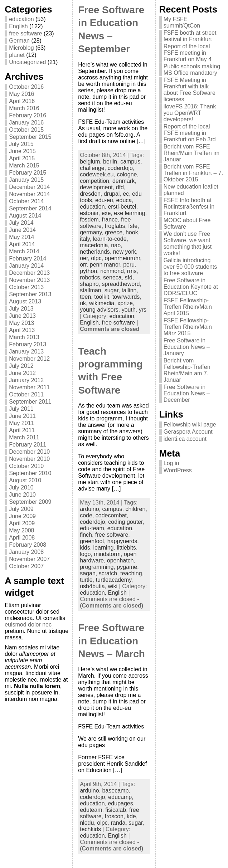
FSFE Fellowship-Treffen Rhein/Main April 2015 (188, 307)
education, (123, 316)
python (88, 271)
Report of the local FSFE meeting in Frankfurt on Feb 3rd (190, 133)
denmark (123, 181)
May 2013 (21, 323)
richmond (112, 271)
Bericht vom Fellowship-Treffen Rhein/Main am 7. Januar (187, 370)
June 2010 (22, 495)
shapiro (89, 284)
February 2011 (28, 445)
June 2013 (22, 316)
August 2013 (25, 301)
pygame (127, 567)
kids (85, 548)
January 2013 (26, 352)
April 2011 (22, 430)
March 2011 (24, 437)
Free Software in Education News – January (187, 347)
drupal (112, 194)
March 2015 (24, 165)
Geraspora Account (188, 432)
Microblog (21, 48)
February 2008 (28, 545)
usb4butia (92, 586)
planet (17, 55)
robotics (90, 277)
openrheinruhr (123, 258)
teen (85, 297)
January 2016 (26, 123)
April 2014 (22, 244)
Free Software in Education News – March (111, 641)
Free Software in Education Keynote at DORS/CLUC (191, 287)
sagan (88, 573)
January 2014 (26, 266)
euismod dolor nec (28, 625)
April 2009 (22, 523)
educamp (120, 797)
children (135, 509)
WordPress (178, 470)
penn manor (105, 265)
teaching (131, 573)
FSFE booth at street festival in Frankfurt (190, 36)
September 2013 (30, 294)
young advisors (99, 310)
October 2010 (26, 466)
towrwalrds (126, 297)
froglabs (115, 226)
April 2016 (22, 101)
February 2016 (28, 115)
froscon (114, 816)
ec (126, 194)
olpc (96, 258)
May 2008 (21, 530)
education (21, 19)
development (96, 187)
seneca (112, 277)
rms (132, 271)
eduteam (91, 810)
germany (91, 232)
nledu (87, 823)
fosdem (89, 220)
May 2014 (21, 237)
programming (97, 567)
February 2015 (28, 173)
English (18, 26)
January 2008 (26, 552)
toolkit (102, 297)
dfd (120, 187)
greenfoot (92, 541)
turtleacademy (114, 580)
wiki (113, 586)
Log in (171, 463)
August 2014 (25, 216)
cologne (127, 174)
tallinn (129, 290)
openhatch (120, 560)
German (19, 41)
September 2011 (30, 402)
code (86, 515)
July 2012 (21, 366)
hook (132, 232)
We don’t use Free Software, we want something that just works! (188, 243)
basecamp (115, 791)
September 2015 (30, 137)
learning (104, 548)
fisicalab (116, 810)
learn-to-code (110, 239)
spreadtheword (121, 284)
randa (118, 823)
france (110, 220)
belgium (90, 162)
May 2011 (21, 423)
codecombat (111, 515)
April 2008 (22, 538)
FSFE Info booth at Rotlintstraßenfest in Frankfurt (189, 207)
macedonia (94, 245)
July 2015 (21, 144)
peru (129, 265)
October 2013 (26, 287)
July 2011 (21, 409)
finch (86, 535)
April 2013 (22, 330)
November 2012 (29, 359)
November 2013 (29, 280)
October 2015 (26, 130)
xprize (125, 303)
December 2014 (29, 187)
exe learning (129, 213)
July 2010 (21, 487)
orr (83, 265)
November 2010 (29, 459)
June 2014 (22, 230)
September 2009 (30, 502)
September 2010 (30, 473)
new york (125, 252)
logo (85, 554)
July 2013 (21, 309)
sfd (129, 277)
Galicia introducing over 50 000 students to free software (190, 267)
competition (94, 181)
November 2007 (29, 559)
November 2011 (29, 387)
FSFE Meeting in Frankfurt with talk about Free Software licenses (190, 90)
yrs (143, 310)
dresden (90, 194)
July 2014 (21, 223)
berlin (110, 162)
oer (84, 258)
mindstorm (107, 554)
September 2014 (30, 208)
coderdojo (120, 168)
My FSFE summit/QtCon (182, 22)
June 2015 (22, 151)
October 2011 (26, 394)
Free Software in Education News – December (187, 393)
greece (114, 232)
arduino (89, 509)
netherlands (95, 252)
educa (124, 200)
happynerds (122, 541)
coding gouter (125, 522)
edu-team (92, 528)
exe (106, 213)
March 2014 (24, 251)
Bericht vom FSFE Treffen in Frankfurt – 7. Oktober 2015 (193, 173)
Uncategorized (27, 62)
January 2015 (26, 180)
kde (131, 816)
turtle (86, 580)
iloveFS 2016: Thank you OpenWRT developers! (190, 113)
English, (91, 323)
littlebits (126, 548)
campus (130, 162)
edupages (120, 803)
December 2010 (29, 452)
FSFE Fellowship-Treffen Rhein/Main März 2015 (188, 327)
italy (85, 239)
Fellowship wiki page (190, 425)
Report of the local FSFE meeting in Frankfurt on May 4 (188, 53)
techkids (90, 829)
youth (129, 310)
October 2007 (26, 566)
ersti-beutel (122, 207)
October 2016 (26, 87)
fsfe (133, 226)
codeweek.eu (97, 174)
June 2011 (22, 416)
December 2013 (29, 273)
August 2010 (25, 480)
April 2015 (22, 158)
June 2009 (22, 516)
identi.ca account (185, 439)
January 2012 (26, 380)
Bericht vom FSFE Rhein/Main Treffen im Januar (191, 153)
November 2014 (29, 194)
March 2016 (24, 108)
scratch (108, 573)
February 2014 (28, 259)
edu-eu (104, 200)
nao (116, 245)
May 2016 (21, 94)
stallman (91, 290)
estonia (89, 213)
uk (83, 303)
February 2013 (28, 344)
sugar (111, 290)
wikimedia (102, 303)
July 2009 (21, 509)
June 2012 (22, 373)
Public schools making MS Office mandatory (192, 70)
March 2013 (24, 337)
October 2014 (26, 201)
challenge (92, 168)
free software (25, 33)
